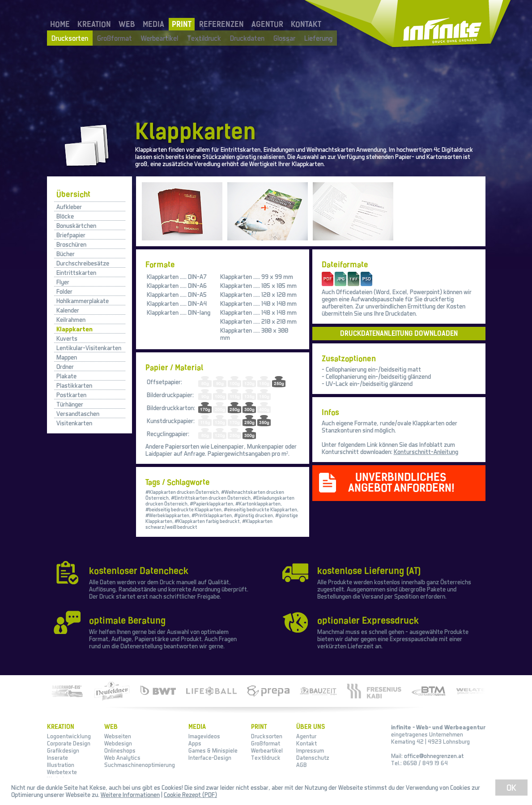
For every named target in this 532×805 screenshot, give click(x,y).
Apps (195, 743)
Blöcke (65, 216)
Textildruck (204, 38)
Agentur (306, 736)
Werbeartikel (160, 38)
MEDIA (153, 24)
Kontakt (306, 743)
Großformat (115, 38)
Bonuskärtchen (76, 225)
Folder (64, 291)
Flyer (63, 282)
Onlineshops (120, 750)
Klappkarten (74, 329)
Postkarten (71, 395)
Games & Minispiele (213, 750)
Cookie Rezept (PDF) (190, 794)
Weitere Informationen (130, 794)
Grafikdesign (63, 750)
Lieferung (318, 38)
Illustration (61, 765)
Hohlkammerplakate (83, 301)
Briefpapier (71, 235)
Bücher (66, 254)
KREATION (94, 24)
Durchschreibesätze (83, 263)
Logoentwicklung (69, 736)
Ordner (65, 366)
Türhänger (70, 404)
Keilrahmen (71, 319)
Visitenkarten (74, 423)
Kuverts (67, 338)
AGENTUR (267, 24)
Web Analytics (122, 758)
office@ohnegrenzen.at (434, 756)
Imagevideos (204, 736)
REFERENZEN (221, 24)
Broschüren (71, 244)
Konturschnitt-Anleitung (426, 452)
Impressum (310, 750)
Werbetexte (62, 772)
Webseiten (118, 736)
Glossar (284, 38)
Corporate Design (69, 743)
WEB (127, 24)
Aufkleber (69, 207)
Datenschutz (313, 758)
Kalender (68, 310)
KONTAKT (306, 24)
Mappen (67, 357)
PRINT (182, 24)
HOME (60, 24)
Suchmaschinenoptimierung (140, 765)
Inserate (57, 758)
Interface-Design (210, 758)
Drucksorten (70, 38)
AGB (302, 765)
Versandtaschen (78, 413)
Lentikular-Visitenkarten (89, 348)
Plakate (66, 376)
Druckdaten (247, 38)
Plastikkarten (74, 385)
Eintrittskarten (76, 272)
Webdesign (118, 743)
